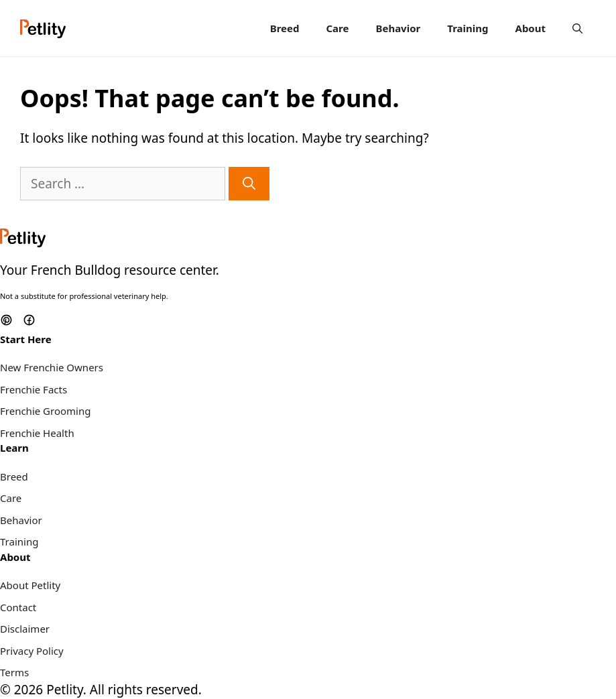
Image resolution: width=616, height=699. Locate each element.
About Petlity (30, 585)
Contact (18, 607)
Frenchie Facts (34, 389)
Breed (285, 28)
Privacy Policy (32, 651)
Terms (14, 672)
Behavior (398, 28)
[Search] (249, 184)
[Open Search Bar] (577, 28)
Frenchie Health (37, 433)
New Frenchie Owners (52, 367)
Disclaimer (25, 629)
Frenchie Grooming (45, 411)
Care (337, 28)
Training (468, 28)
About (531, 28)
